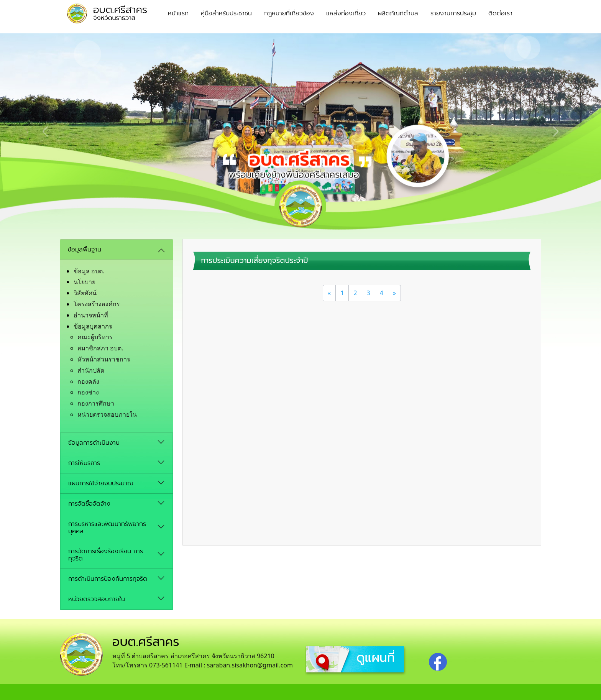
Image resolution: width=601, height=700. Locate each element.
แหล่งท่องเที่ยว (346, 13)
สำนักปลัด (91, 370)
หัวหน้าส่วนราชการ (104, 359)
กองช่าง (88, 392)
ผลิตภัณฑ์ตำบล (398, 13)
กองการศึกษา (96, 403)
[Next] (394, 293)
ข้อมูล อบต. (89, 271)
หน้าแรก (178, 13)
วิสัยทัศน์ (85, 293)
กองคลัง (88, 381)
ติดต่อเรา (500, 13)
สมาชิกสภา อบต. (100, 348)
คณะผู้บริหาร (95, 337)
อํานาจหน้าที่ (91, 315)
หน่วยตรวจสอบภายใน (107, 414)
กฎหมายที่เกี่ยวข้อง (289, 13)
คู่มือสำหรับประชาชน (226, 13)
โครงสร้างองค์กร (97, 304)
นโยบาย (85, 282)
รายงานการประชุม (453, 13)
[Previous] (329, 293)
